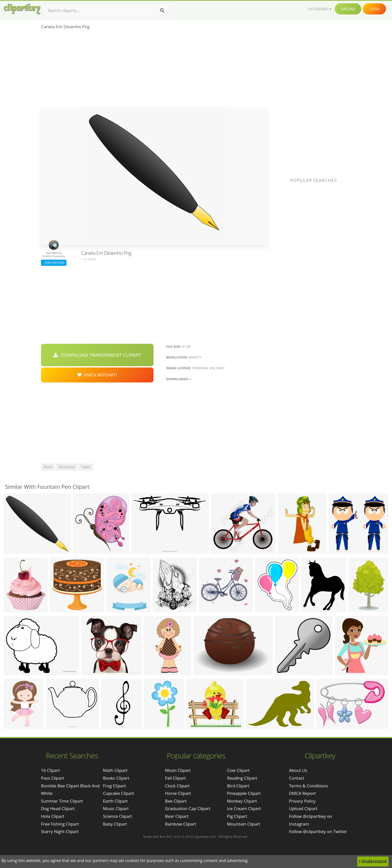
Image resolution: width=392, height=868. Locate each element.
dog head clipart (58, 808)
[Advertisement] (154, 70)
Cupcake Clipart (118, 793)
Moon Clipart (178, 770)
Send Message (54, 262)
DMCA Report (302, 793)
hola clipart (53, 816)
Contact (297, 778)
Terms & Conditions (308, 786)
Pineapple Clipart (244, 793)
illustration (67, 467)
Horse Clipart (178, 793)
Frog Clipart (114, 786)
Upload (348, 9)
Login (374, 9)
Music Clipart (116, 808)
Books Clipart (116, 778)
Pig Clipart (237, 816)
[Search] (162, 10)
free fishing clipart (60, 824)
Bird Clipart (238, 786)
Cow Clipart (238, 770)
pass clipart (52, 778)
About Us (298, 770)
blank (48, 467)
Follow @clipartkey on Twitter (318, 831)
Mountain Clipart (244, 824)
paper (86, 467)
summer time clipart (62, 801)
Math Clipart (115, 770)
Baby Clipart (115, 824)
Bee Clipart (176, 801)
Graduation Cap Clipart (188, 808)
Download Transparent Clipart (97, 355)
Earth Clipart (115, 801)
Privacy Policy (302, 801)
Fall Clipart (175, 778)
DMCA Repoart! (97, 375)
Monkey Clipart (242, 801)
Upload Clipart (303, 808)
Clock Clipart (177, 786)
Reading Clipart (242, 778)
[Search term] (106, 10)
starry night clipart (60, 831)
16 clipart (50, 770)
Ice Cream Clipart (244, 808)
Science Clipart (117, 816)
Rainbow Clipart (181, 824)
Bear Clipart (177, 816)
